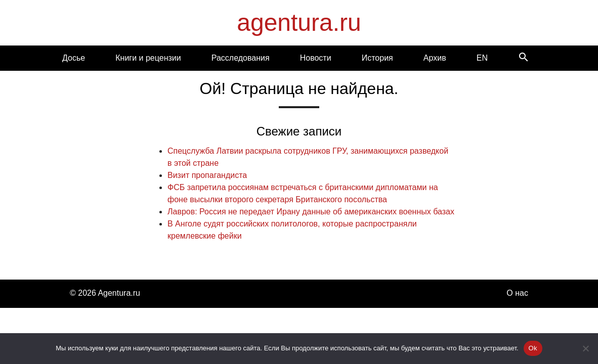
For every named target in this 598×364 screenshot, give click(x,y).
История (377, 58)
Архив (435, 58)
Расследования (241, 58)
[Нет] (585, 348)
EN (482, 58)
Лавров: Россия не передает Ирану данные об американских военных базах (311, 212)
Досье (74, 58)
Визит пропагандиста (207, 175)
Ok (533, 348)
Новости (316, 58)
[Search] (524, 58)
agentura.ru (299, 22)
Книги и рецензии (148, 58)
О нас (517, 293)
